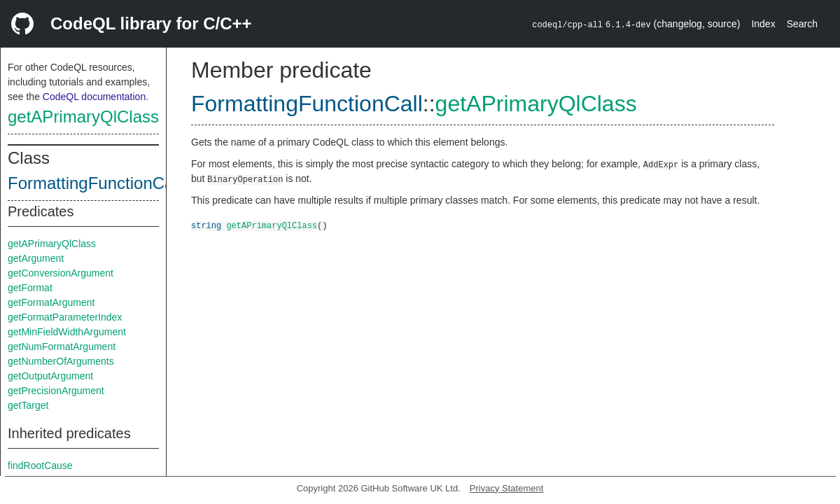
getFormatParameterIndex (65, 317)
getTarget (28, 405)
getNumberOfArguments (61, 361)
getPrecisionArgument (56, 391)
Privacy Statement (507, 488)
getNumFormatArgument (62, 346)
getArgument (36, 258)
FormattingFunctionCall (94, 183)
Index (763, 24)
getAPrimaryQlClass (83, 117)
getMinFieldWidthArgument (67, 332)
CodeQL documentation (94, 97)
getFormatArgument (51, 302)
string (206, 225)
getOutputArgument (50, 376)
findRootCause (40, 465)
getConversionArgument (61, 273)
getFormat (30, 288)
